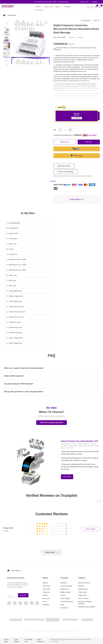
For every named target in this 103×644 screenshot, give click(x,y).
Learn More (67, 477)
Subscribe (23, 595)
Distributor (64, 583)
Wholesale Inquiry (64, 166)
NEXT (97, 20)
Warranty (81, 586)
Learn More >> (77, 199)
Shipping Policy (83, 589)
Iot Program (67, 7)
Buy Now (89, 142)
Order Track (46, 589)
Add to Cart (65, 142)
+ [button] (70, 130)
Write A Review (91, 529)
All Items (63, 595)
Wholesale (46, 605)
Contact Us (46, 592)
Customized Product (67, 602)
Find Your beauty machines (51, 423)
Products (39, 7)
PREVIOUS (85, 20)
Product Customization (66, 172)
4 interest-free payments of (75, 135)
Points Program (65, 598)
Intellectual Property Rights (86, 607)
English (95, 2)
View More (51, 552)
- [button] (60, 130)
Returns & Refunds (84, 583)
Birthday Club (65, 589)
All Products (46, 586)
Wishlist (45, 595)
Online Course (49, 7)
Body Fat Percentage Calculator (85, 603)
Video (62, 605)
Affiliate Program (66, 592)
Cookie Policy (82, 595)
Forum (45, 602)
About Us (46, 583)
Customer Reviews (66, 586)
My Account (46, 598)
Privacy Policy (82, 592)
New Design (64, 608)
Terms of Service (83, 598)
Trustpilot (53, 181)
